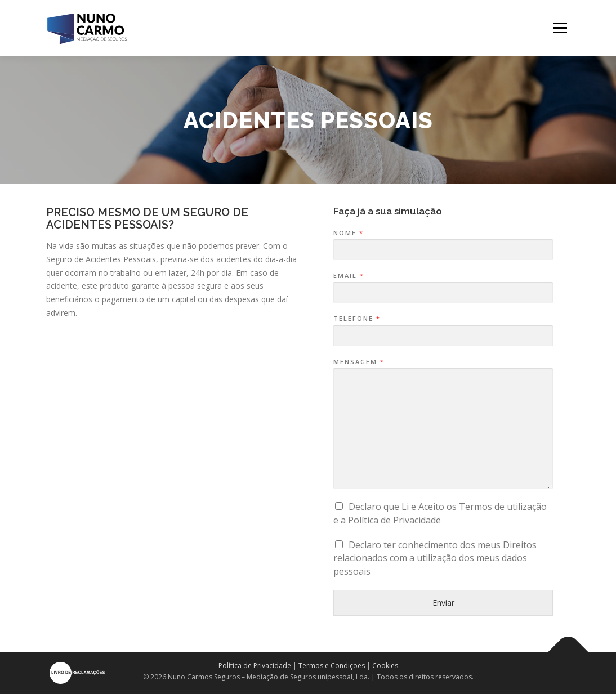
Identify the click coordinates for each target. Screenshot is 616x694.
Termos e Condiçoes (332, 666)
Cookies (385, 666)
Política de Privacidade (255, 666)
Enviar (443, 603)
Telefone (356, 319)
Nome (348, 233)
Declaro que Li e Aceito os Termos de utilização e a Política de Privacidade (440, 513)
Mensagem (358, 362)
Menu (560, 28)
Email (348, 276)
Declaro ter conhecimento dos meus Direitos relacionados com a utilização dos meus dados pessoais (435, 558)
